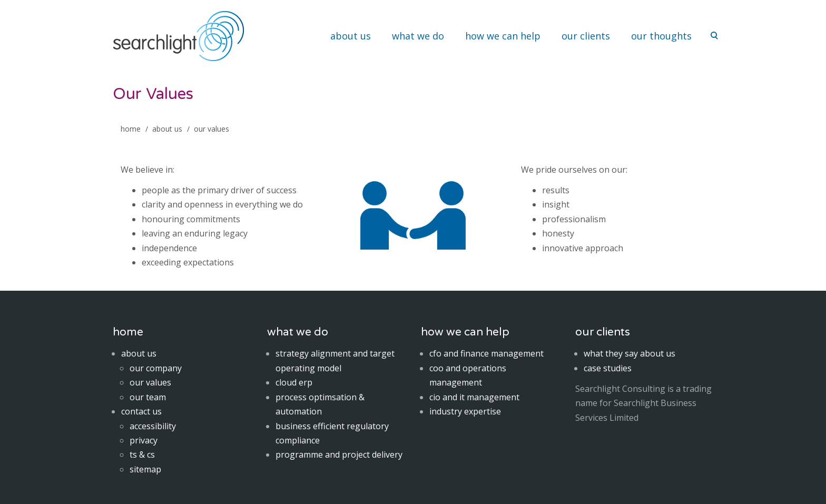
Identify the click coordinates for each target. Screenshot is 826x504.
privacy (144, 440)
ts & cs (142, 454)
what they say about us (630, 353)
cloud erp (294, 382)
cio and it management (474, 397)
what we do (418, 36)
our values (150, 382)
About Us (167, 129)
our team (148, 397)
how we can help (503, 36)
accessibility (153, 426)
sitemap (145, 469)
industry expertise (465, 411)
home (131, 129)
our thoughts (661, 36)
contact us (141, 411)
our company (156, 368)
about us (351, 36)
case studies (608, 368)
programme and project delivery (339, 454)
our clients (586, 36)
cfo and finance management (486, 353)
